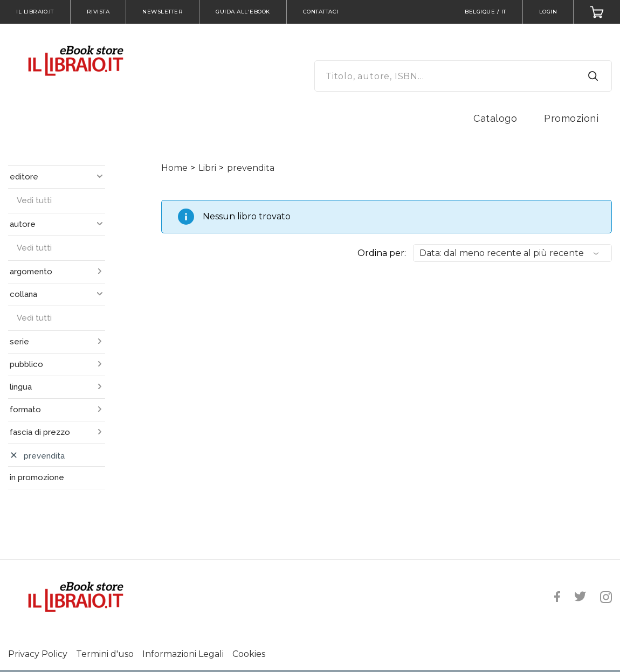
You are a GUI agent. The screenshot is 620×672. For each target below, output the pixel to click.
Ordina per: (382, 253)
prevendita (251, 168)
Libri (207, 168)
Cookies (249, 654)
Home (174, 168)
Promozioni (571, 118)
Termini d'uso (105, 654)
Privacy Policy (38, 654)
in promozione (37, 477)
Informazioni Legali (183, 654)
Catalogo (495, 118)
